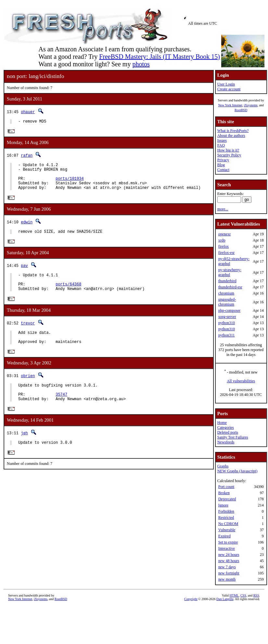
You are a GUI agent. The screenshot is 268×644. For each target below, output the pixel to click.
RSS (256, 595)
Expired (224, 536)
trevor (28, 335)
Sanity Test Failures (233, 437)
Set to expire (228, 542)
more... (223, 209)
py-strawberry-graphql (230, 272)
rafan (27, 157)
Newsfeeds (226, 442)
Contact (223, 170)
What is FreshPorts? (233, 131)
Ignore (223, 505)
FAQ (221, 145)
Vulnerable (227, 530)
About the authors (231, 136)
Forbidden (226, 511)
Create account (229, 89)
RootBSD (241, 110)
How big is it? (228, 150)
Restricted (226, 518)
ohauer (28, 112)
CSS (243, 595)
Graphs (223, 466)
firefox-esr (227, 253)
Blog (221, 165)
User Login (226, 84)
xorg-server (227, 317)
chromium (226, 293)
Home (222, 423)
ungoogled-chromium (227, 302)
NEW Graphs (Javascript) (237, 471)
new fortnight (229, 573)
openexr (225, 234)
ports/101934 (70, 184)
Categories (226, 427)
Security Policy (229, 155)
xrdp (222, 240)
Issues (222, 140)
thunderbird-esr (230, 287)
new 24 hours (229, 555)
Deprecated (227, 499)
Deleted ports (228, 432)
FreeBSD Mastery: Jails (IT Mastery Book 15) (160, 57)
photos (141, 64)
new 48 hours (229, 561)
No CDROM (228, 524)
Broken (224, 493)
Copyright (191, 599)
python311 (227, 335)
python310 (227, 323)
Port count (226, 487)
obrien (28, 391)
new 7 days (227, 567)
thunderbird (227, 281)
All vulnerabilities (241, 381)
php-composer (230, 310)
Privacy (223, 160)
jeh (24, 453)
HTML (234, 595)
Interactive (227, 548)
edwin (27, 229)
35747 (61, 413)
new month (227, 579)
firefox (224, 246)
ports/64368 (68, 295)
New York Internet (230, 105)
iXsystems (251, 105)
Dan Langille (225, 599)
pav (24, 274)
